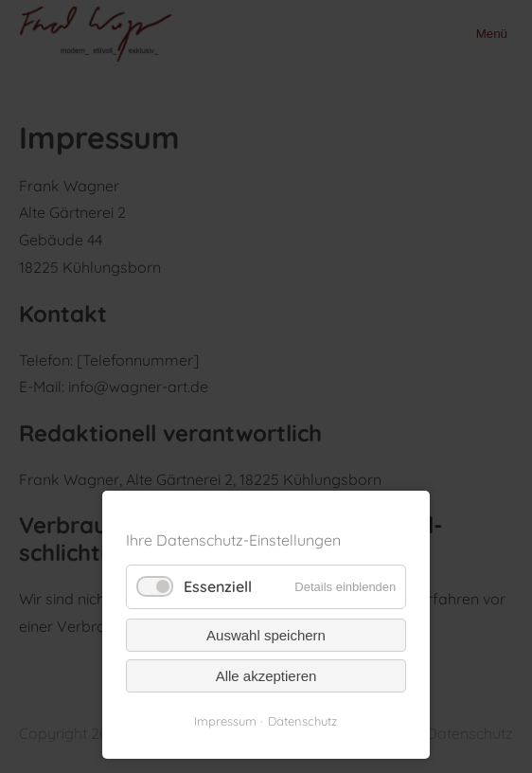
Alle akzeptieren (266, 676)
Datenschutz (302, 721)
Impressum (225, 721)
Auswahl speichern (266, 635)
